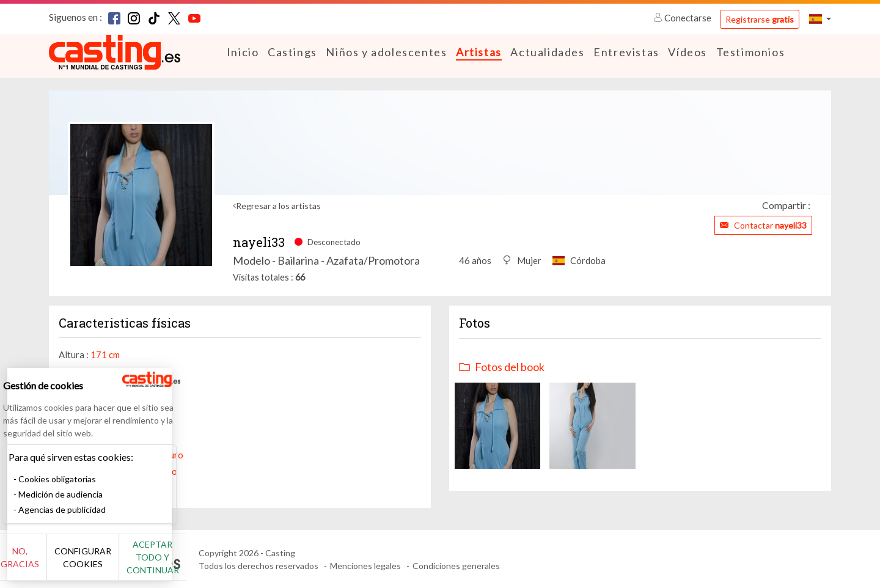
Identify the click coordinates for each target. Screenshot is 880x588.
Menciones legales (365, 565)
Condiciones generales (456, 565)
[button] (820, 19)
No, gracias (50, 564)
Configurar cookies (136, 564)
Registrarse (760, 19)
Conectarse (683, 18)
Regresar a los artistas (278, 205)
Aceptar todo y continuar (221, 564)
